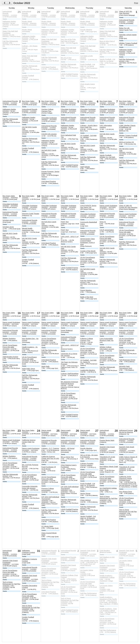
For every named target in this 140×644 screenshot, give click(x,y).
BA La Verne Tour (67, 457)
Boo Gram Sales (28, 101)
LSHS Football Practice (69, 74)
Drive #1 (103, 222)
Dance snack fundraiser (109, 206)
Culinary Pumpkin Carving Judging (87, 464)
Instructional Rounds (7, 12)
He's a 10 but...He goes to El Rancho (89, 456)
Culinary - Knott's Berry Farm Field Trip (89, 126)
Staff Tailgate (85, 167)
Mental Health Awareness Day (28, 229)
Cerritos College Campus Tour (47, 110)
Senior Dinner (85, 493)
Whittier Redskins (9, 339)
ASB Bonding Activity (10, 357)
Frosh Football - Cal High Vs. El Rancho (88, 484)
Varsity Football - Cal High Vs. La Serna (107, 60)
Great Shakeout (67, 330)
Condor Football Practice (28, 76)
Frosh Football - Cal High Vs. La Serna (88, 65)
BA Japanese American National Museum (69, 383)
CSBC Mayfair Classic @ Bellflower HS (127, 126)
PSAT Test (65, 222)
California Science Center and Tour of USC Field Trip (50, 458)
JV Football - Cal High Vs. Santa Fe (88, 361)
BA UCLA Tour (66, 58)
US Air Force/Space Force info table (88, 258)
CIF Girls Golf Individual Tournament (50, 498)
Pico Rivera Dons (126, 492)
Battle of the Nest (87, 297)
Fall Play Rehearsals (10, 41)
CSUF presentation (107, 230)
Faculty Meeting (86, 30)
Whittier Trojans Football (128, 43)
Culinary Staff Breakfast (70, 374)
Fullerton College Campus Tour (87, 339)
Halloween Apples (9, 21)
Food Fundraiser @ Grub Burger (49, 468)
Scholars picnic (8, 220)
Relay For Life (124, 28)
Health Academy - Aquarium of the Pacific (108, 598)
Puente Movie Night (107, 440)
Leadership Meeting (88, 370)
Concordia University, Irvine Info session (30, 487)
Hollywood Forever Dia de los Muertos (126, 431)
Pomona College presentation (48, 489)
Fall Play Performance (88, 593)
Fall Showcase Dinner (127, 360)
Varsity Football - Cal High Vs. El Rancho (88, 517)
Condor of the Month (88, 251)
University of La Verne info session (69, 355)
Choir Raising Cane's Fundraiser (69, 466)
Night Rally (45, 366)
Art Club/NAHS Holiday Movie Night (108, 489)
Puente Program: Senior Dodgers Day (50, 172)
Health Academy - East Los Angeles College (108, 610)
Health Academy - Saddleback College (107, 576)
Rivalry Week (27, 21)
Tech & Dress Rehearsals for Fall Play (109, 497)
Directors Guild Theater (31, 214)
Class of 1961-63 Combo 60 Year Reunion (128, 206)
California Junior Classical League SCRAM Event (125, 478)
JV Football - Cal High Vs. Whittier (88, 136)
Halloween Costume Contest (28, 551)
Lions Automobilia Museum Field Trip (107, 339)
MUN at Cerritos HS (126, 142)
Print (136, 3)
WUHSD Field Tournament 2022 (126, 367)
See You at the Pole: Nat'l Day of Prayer (68, 40)
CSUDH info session (49, 134)
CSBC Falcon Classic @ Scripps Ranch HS (128, 458)
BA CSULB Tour (47, 49)
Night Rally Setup (28, 369)
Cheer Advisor (86, 500)
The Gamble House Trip (89, 561)
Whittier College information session (107, 348)
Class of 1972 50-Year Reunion (126, 12)
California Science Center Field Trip (29, 441)
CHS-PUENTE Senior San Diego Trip (88, 206)
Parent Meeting (86, 290)
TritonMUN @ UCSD (107, 457)
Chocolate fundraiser (49, 118)
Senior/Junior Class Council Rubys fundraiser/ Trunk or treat (88, 242)
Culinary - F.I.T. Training (50, 448)
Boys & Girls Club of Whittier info (107, 42)
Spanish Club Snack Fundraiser (107, 448)
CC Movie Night (47, 526)
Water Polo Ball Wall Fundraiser (10, 32)
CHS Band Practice (49, 67)
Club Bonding (105, 551)
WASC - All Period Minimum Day (68, 449)
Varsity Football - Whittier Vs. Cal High (107, 156)
